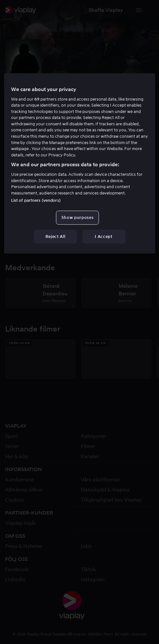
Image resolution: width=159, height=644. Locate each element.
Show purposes (77, 217)
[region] (80, 163)
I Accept (104, 237)
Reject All (55, 237)
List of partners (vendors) (36, 200)
